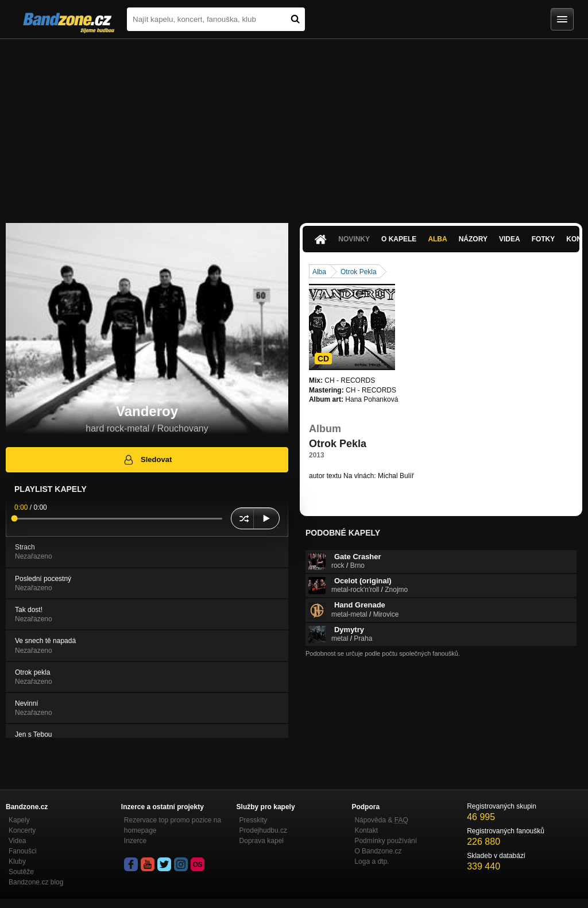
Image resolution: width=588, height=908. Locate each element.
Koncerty (22, 830)
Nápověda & (381, 820)
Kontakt (366, 830)
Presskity (254, 820)
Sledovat (147, 460)
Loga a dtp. (372, 861)
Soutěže (21, 872)
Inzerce (135, 841)
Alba (437, 239)
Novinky (354, 239)
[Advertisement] (294, 125)
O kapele (399, 239)
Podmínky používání (386, 841)
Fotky (543, 239)
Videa (510, 239)
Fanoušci (23, 851)
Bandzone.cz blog (36, 882)
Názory (473, 239)
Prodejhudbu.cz (263, 830)
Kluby (17, 861)
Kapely (19, 820)
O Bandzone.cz (378, 851)
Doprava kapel (262, 841)
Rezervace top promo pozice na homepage (173, 825)
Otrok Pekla (359, 272)
